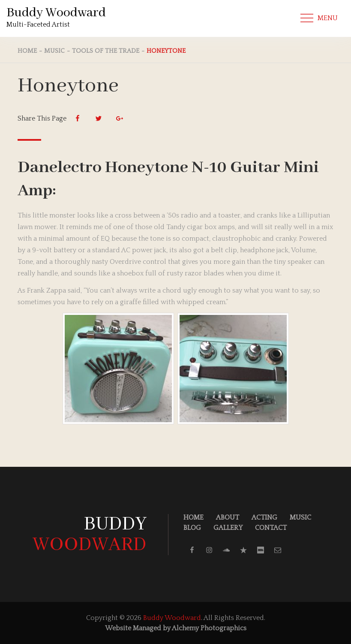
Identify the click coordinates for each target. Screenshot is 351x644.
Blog (192, 528)
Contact (271, 528)
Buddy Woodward (56, 13)
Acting (264, 517)
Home (193, 517)
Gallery (228, 528)
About (228, 517)
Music (300, 517)
